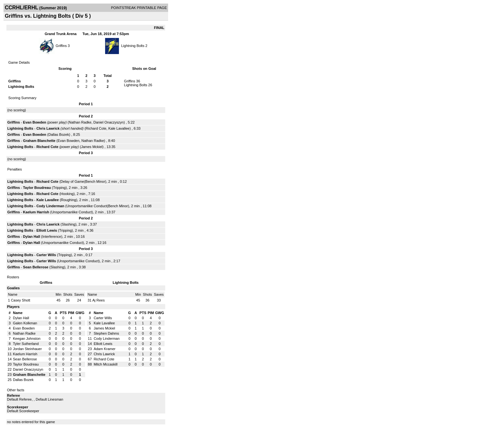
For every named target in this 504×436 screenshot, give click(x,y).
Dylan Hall (32, 237)
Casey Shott (21, 300)
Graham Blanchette (39, 141)
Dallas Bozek (59, 135)
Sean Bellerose (36, 267)
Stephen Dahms (106, 333)
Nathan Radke (80, 122)
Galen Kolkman (25, 323)
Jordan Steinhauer (27, 349)
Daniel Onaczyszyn (109, 122)
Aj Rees (99, 300)
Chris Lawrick (48, 128)
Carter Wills (46, 255)
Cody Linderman (50, 206)
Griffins (61, 46)
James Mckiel (92, 147)
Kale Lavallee (119, 128)
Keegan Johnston (27, 339)
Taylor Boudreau (37, 188)
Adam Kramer (104, 349)
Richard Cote (96, 128)
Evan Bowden (35, 122)
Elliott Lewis (47, 230)
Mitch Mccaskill (105, 364)
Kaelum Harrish (36, 212)
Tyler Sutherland (26, 344)
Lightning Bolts (133, 46)
